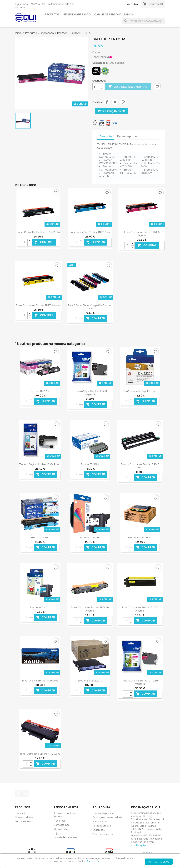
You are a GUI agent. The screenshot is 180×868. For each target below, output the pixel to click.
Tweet (115, 102)
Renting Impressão (77, 14)
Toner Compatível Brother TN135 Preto (38, 232)
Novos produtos (24, 817)
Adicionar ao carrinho (128, 87)
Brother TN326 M (40, 391)
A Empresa (60, 821)
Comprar (44, 242)
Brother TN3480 (90, 464)
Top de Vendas (23, 821)
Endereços (99, 830)
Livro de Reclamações (66, 837)
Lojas (57, 833)
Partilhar (107, 102)
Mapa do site (61, 829)
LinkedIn (26, 793)
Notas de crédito (102, 826)
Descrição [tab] (106, 136)
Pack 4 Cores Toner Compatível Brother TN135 (90, 307)
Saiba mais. (93, 861)
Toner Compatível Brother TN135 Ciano (90, 232)
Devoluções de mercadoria (107, 817)
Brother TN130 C (40, 537)
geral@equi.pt (139, 845)
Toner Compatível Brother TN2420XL (40, 754)
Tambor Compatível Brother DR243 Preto (140, 466)
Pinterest (123, 102)
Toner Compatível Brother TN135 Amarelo (38, 305)
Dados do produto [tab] (128, 136)
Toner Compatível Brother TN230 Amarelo (140, 609)
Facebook (19, 793)
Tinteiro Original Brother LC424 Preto (40, 464)
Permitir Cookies (159, 862)
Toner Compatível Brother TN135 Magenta (142, 234)
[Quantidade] (96, 87)
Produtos (52, 14)
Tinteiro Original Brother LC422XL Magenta (140, 682)
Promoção (21, 813)
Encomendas (100, 821)
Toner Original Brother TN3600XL (40, 681)
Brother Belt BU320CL (90, 681)
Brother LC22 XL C (40, 607)
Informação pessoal (103, 813)
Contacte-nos (62, 825)
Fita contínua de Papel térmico (140, 391)
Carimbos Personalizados (114, 14)
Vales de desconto (103, 834)
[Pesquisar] (144, 21)
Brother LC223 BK (90, 537)
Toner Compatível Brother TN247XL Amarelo (90, 609)
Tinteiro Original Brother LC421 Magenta (90, 393)
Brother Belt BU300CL (140, 537)
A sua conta (101, 807)
